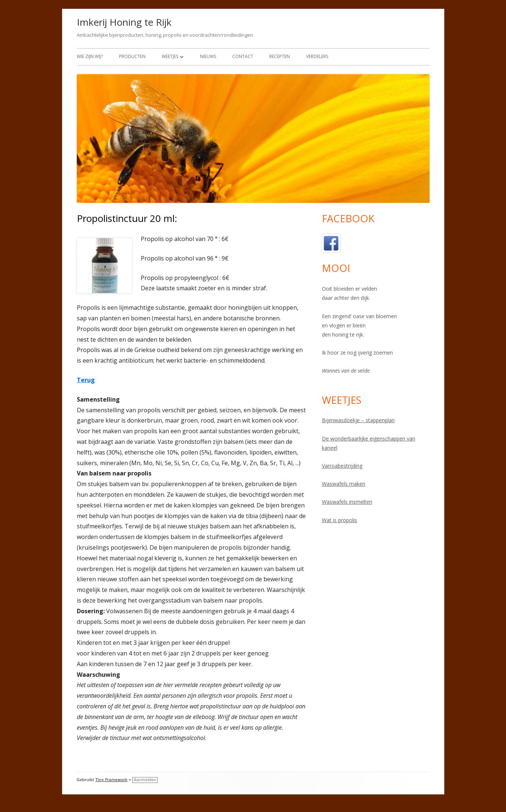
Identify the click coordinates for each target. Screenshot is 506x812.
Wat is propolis (340, 520)
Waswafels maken (344, 484)
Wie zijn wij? (90, 56)
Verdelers (317, 56)
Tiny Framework (112, 780)
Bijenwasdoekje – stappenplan (358, 420)
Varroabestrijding (342, 466)
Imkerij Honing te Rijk (124, 22)
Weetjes (170, 56)
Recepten (280, 56)
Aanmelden (145, 780)
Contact (243, 56)
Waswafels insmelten (347, 502)
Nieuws (208, 56)
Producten (132, 56)
